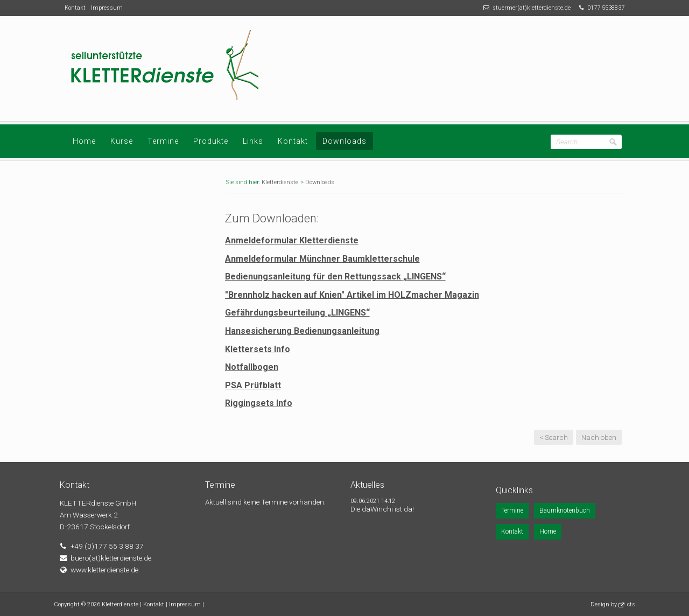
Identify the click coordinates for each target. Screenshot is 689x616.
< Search (554, 437)
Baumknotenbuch (565, 510)
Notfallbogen (252, 367)
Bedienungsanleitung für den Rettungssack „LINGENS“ (335, 276)
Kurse (122, 141)
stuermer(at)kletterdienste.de (532, 8)
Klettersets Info (258, 349)
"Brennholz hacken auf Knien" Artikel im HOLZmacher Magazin (352, 295)
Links (253, 141)
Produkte (211, 141)
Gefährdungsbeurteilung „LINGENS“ (297, 313)
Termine (163, 141)
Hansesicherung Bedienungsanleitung (302, 331)
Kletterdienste (280, 182)
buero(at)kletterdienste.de (111, 558)
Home (84, 141)
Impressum (107, 8)
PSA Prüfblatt (253, 385)
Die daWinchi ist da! (382, 509)
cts (631, 604)
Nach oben (599, 437)
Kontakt (75, 8)
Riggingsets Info (259, 403)
